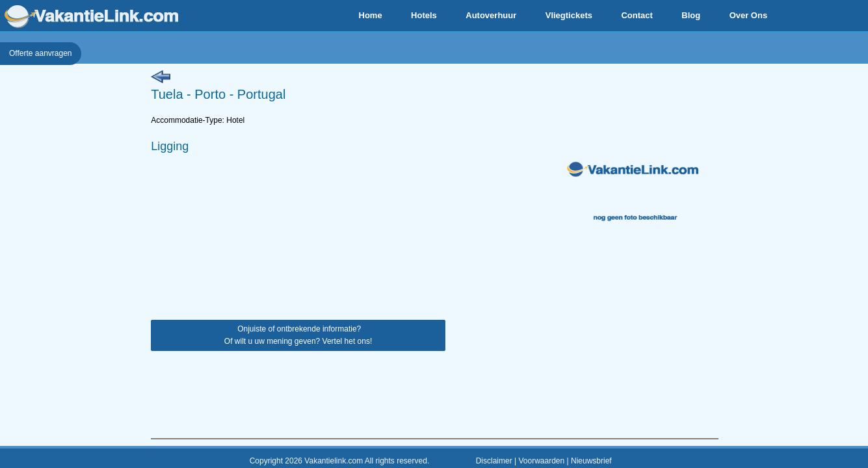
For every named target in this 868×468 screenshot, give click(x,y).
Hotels (424, 15)
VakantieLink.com (91, 17)
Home (371, 15)
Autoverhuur (491, 15)
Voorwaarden (541, 461)
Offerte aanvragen (41, 53)
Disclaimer (494, 461)
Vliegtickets (569, 15)
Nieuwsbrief (591, 461)
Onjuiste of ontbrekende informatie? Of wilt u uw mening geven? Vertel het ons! (298, 335)
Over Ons (749, 15)
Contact (637, 15)
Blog (691, 15)
